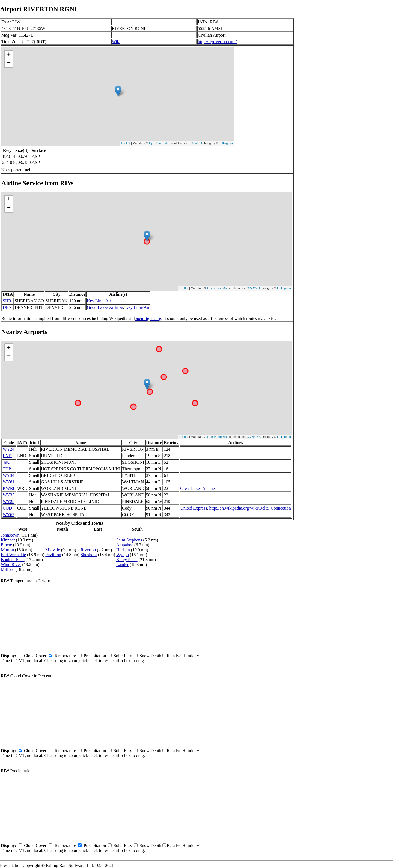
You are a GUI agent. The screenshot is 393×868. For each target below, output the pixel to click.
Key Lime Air (99, 301)
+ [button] (9, 55)
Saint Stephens (129, 540)
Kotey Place (127, 560)
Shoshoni (89, 555)
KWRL (9, 488)
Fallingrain (226, 143)
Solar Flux (123, 656)
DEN (7, 307)
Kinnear (8, 540)
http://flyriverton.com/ (217, 42)
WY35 (9, 495)
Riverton (88, 550)
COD (7, 508)
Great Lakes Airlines (105, 307)
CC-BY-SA (195, 143)
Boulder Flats (13, 560)
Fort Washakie (13, 555)
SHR (7, 301)
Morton (7, 550)
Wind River (11, 565)
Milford (8, 569)
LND (7, 456)
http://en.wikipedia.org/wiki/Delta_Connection (250, 508)
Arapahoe (125, 545)
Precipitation (95, 656)
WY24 (9, 449)
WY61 (9, 482)
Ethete (6, 545)
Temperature (65, 656)
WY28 (9, 502)
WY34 (9, 475)
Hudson (123, 550)
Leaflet (126, 143)
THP (7, 469)
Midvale (53, 550)
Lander (122, 565)
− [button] (9, 63)
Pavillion (53, 555)
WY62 (9, 515)
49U (7, 462)
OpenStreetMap (160, 143)
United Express (193, 508)
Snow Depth (150, 656)
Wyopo (123, 555)
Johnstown (10, 535)
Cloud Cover (35, 656)
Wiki (116, 42)
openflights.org (148, 318)
